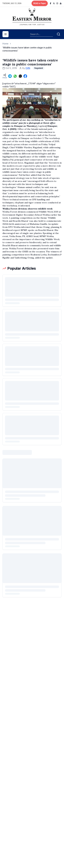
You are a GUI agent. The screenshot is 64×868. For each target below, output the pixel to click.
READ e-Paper (40, 3)
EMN (28, 68)
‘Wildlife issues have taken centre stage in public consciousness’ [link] (27, 49)
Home (5, 44)
